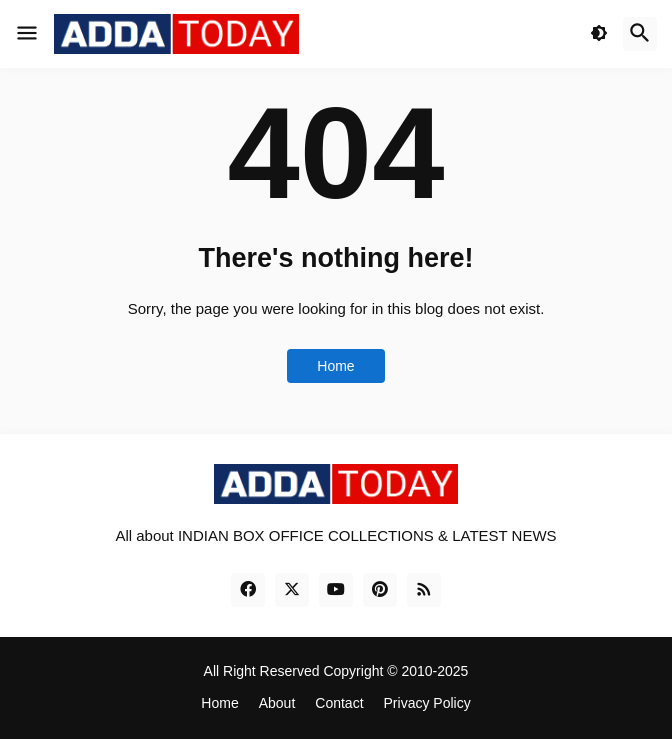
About (277, 703)
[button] (27, 34)
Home (335, 366)
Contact (339, 703)
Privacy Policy (427, 703)
